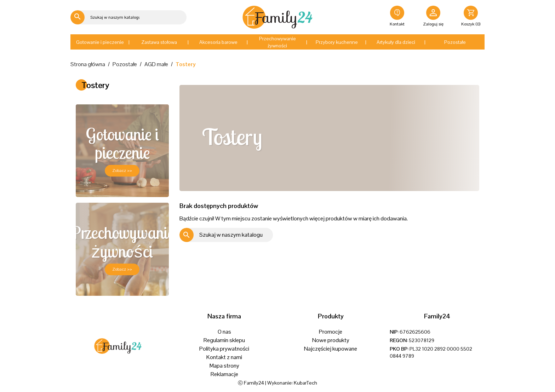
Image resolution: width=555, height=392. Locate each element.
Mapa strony (224, 366)
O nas (224, 332)
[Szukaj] (107, 17)
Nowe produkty (331, 340)
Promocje (331, 332)
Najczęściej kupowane (331, 349)
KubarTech (305, 383)
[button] (100, 42)
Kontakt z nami (224, 357)
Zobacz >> (122, 171)
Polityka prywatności (224, 349)
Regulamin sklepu (224, 340)
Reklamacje (224, 374)
